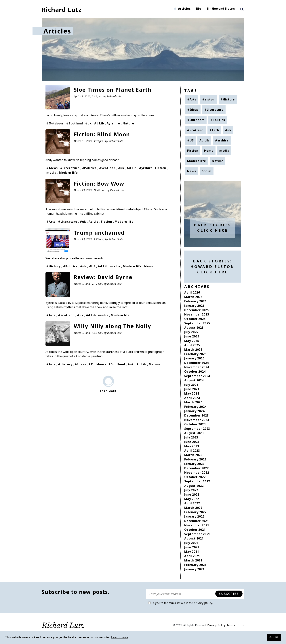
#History (53, 266)
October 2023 (195, 424)
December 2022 (196, 468)
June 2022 (192, 494)
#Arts (51, 221)
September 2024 (197, 376)
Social (207, 171)
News (149, 266)
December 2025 (196, 310)
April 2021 (192, 556)
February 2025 (195, 354)
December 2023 (196, 415)
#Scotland (75, 123)
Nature (128, 123)
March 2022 (193, 508)
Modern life (68, 172)
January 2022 (194, 516)
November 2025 (197, 314)
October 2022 (195, 477)
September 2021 (197, 534)
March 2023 (193, 455)
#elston (208, 99)
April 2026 (192, 292)
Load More (108, 390)
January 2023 (194, 464)
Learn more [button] (120, 637)
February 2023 (195, 459)
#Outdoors (55, 123)
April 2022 (192, 503)
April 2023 (192, 451)
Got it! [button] (274, 637)
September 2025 (197, 323)
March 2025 (193, 350)
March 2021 (193, 560)
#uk (88, 123)
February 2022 (195, 512)
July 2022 (191, 490)
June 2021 (192, 547)
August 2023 (194, 433)
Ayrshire (113, 123)
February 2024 (195, 407)
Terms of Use (236, 625)
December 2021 (196, 521)
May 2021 (192, 552)
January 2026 (194, 306)
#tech (214, 130)
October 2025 (195, 319)
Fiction (161, 168)
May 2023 (192, 446)
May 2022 (192, 499)
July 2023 (191, 437)
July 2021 (191, 543)
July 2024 (191, 385)
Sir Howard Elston (221, 9)
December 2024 (196, 363)
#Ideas (52, 168)
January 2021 (194, 569)
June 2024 (192, 389)
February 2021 (195, 565)
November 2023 (197, 420)
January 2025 (194, 358)
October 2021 (195, 530)
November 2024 (197, 367)
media (51, 172)
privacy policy (203, 603)
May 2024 (192, 393)
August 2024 (194, 380)
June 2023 (192, 442)
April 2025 (192, 345)
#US (92, 266)
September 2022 (197, 481)
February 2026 (195, 301)
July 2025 (191, 332)
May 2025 (192, 341)
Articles (184, 9)
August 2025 (194, 328)
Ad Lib (99, 123)
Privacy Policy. (217, 625)
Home (209, 151)
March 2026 (193, 297)
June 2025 (192, 336)
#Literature (70, 168)
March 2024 (193, 402)
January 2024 (194, 411)
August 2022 (194, 486)
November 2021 (197, 525)
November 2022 (197, 473)
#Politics (89, 168)
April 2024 (192, 398)
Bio (199, 9)
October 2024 (195, 372)
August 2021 (194, 538)
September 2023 (197, 429)
